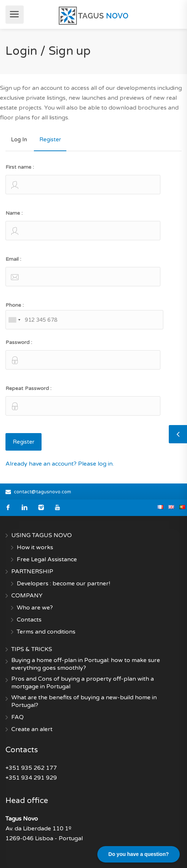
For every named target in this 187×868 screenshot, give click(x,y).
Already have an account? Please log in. (60, 464)
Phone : (84, 316)
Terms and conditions (46, 632)
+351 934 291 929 (31, 778)
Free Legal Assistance (47, 559)
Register (50, 139)
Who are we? (35, 608)
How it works (35, 547)
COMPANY (27, 596)
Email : (83, 271)
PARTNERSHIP (32, 571)
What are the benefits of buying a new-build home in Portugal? (84, 701)
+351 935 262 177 (31, 768)
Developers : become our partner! (63, 584)
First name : (83, 179)
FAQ (17, 717)
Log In (19, 139)
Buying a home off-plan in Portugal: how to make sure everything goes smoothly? (86, 664)
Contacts (29, 620)
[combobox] (14, 320)
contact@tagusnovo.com (42, 492)
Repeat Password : (83, 400)
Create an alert (32, 729)
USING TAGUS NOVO (42, 535)
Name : (83, 225)
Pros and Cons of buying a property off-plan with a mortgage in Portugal (83, 683)
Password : (83, 354)
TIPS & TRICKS (32, 649)
